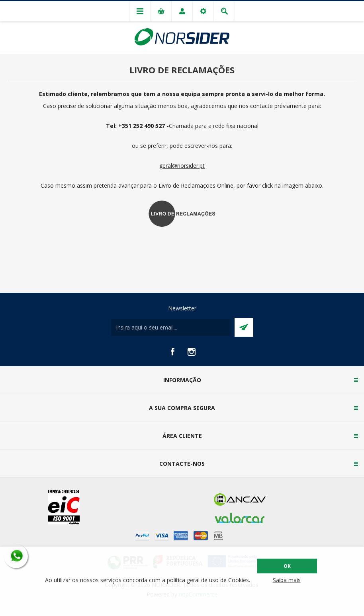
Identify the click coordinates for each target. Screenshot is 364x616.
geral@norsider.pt (182, 166)
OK (287, 566)
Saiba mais (287, 580)
